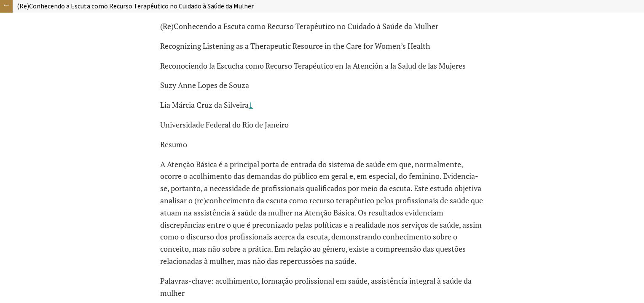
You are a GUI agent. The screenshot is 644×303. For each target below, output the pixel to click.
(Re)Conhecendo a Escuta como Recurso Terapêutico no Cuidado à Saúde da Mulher (135, 6)
